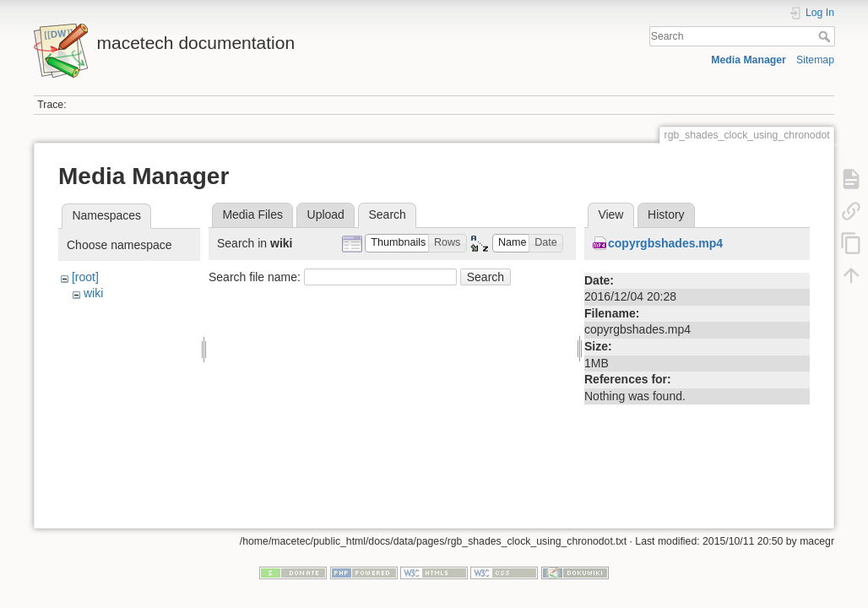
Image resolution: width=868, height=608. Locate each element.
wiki (93, 293)
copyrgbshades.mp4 (665, 243)
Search (826, 36)
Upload (326, 214)
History (666, 214)
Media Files (252, 214)
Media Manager (749, 60)
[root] (85, 277)
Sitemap (815, 60)
